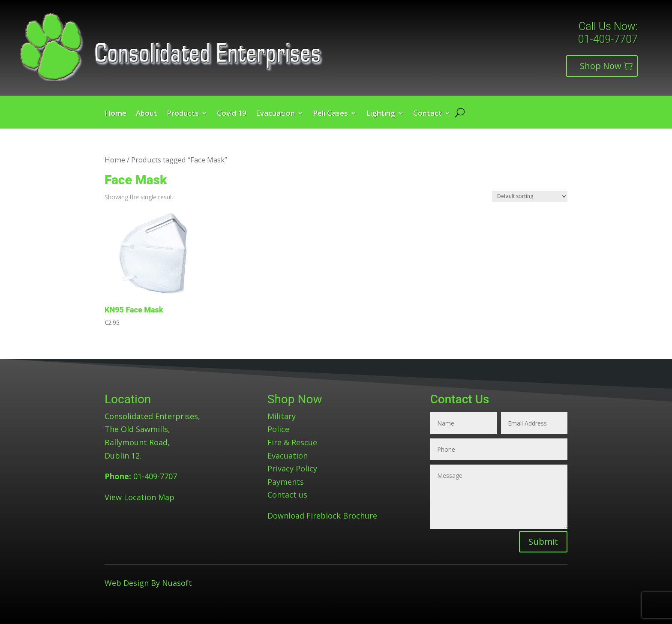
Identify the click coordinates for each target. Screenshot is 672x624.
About (147, 114)
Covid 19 (232, 114)
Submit (543, 541)
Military (282, 416)
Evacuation (275, 114)
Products (183, 114)
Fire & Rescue (292, 442)
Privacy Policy (292, 468)
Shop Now (601, 66)
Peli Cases (330, 114)
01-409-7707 (608, 39)
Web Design (127, 583)
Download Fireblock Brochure (322, 516)
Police (278, 429)
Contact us (287, 495)
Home (115, 114)
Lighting (381, 114)
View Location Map (139, 497)
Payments (286, 482)
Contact (427, 114)
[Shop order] (530, 196)
